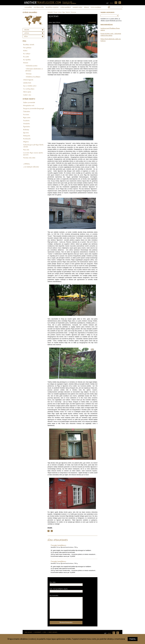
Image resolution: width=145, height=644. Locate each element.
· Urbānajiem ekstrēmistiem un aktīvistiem (34, 70)
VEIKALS (86, 7)
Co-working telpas (29, 89)
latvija (60, 12)
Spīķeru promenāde (29, 103)
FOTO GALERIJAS (96, 7)
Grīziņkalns (26, 124)
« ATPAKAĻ (26, 164)
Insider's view (27, 95)
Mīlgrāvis (26, 142)
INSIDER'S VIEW (77, 7)
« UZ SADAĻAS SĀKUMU (31, 167)
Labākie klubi (27, 83)
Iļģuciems (26, 133)
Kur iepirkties (27, 60)
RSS (45, 632)
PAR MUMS (28, 632)
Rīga (26, 37)
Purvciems (26, 115)
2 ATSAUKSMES (92, 22)
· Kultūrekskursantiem (31, 66)
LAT (107, 3)
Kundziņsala (27, 139)
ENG (112, 3)
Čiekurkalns (27, 112)
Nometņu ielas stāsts (29, 158)
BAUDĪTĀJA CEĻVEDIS (52, 7)
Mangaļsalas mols (29, 106)
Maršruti (26, 63)
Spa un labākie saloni (30, 86)
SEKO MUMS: (53, 632)
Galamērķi (50, 12)
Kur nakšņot (27, 54)
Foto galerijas (27, 48)
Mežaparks (27, 136)
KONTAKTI (38, 632)
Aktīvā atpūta (27, 92)
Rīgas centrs (27, 118)
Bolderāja (26, 130)
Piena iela (26, 150)
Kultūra (25, 51)
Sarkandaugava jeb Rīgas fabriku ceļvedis (33, 146)
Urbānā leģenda (28, 80)
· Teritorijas (28, 74)
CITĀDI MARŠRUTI (66, 7)
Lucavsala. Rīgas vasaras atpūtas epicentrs (33, 154)
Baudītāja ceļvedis (29, 45)
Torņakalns (26, 121)
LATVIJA (27, 33)
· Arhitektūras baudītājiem (33, 77)
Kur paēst (26, 57)
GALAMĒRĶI (28, 7)
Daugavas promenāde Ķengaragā (34, 109)
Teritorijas (74, 12)
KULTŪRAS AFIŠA (39, 7)
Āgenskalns (27, 127)
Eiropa (27, 30)
